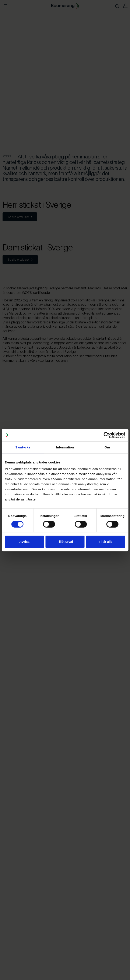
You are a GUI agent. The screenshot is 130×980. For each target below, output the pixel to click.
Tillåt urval (65, 542)
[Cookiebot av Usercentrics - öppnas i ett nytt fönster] (107, 435)
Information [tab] (65, 447)
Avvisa (24, 542)
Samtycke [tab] (23, 447)
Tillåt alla (106, 542)
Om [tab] (107, 447)
